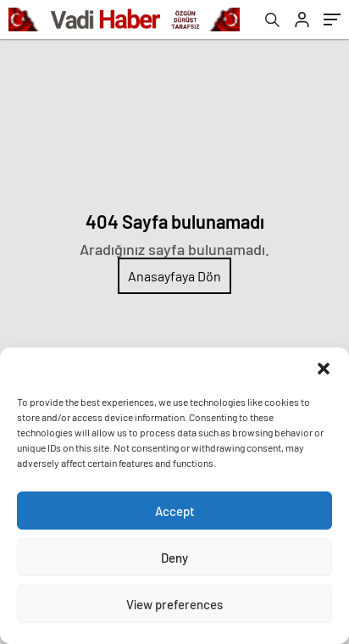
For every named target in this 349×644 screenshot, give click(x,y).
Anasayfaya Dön (174, 276)
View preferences (174, 604)
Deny (174, 558)
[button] (324, 369)
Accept (175, 511)
